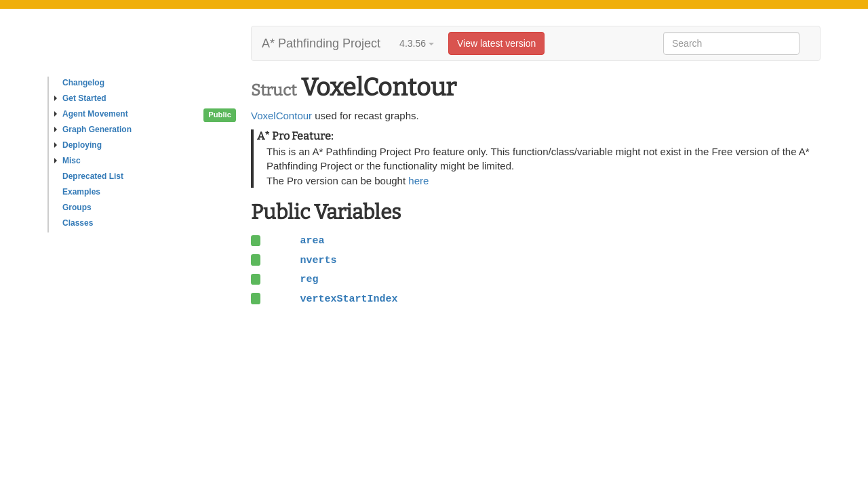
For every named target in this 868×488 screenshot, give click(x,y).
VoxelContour (281, 116)
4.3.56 (417, 43)
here (418, 181)
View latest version (496, 43)
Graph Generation (93, 129)
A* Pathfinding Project (321, 43)
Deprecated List (93, 176)
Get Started (80, 98)
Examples (81, 192)
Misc (67, 161)
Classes (78, 223)
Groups (77, 207)
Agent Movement (91, 114)
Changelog (83, 83)
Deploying (78, 145)
